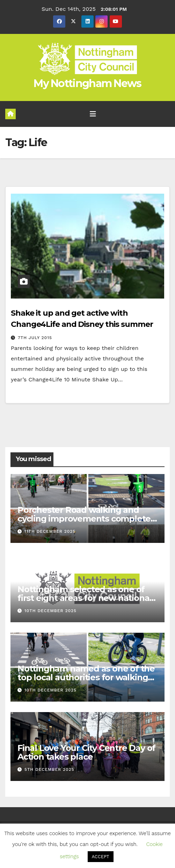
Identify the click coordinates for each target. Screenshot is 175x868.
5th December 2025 (49, 769)
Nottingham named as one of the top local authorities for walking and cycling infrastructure (86, 677)
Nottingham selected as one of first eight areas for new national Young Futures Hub (85, 598)
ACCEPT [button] (101, 857)
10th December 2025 (50, 611)
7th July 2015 (35, 338)
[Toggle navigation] (93, 114)
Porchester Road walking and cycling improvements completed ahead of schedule (87, 519)
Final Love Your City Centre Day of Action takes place (86, 752)
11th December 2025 (50, 531)
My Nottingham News (87, 83)
